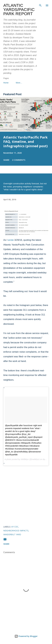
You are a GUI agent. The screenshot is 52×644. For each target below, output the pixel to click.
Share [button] (6, 160)
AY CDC (15, 527)
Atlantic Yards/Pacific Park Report (19, 10)
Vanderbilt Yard (12, 534)
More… (19, 83)
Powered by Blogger (26, 636)
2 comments (19, 160)
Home (6, 83)
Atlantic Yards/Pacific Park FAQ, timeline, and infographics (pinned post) (26, 142)
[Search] (40, 5)
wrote (11, 240)
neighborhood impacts (16, 531)
